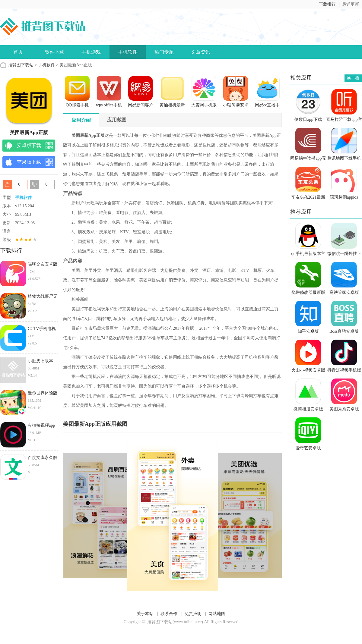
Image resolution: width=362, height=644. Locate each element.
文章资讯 (201, 52)
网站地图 (217, 614)
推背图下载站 (21, 65)
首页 (18, 52)
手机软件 (128, 52)
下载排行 (327, 4)
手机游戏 (91, 52)
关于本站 (145, 614)
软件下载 (55, 52)
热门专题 (164, 52)
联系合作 (169, 614)
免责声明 (193, 614)
